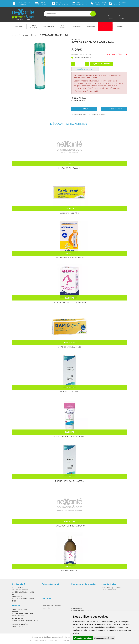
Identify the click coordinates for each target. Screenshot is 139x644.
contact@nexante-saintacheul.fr (25, 620)
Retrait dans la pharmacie (111, 587)
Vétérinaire (91, 26)
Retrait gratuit (21, 3)
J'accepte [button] (78, 638)
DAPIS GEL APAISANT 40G (69, 347)
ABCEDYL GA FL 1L (69, 570)
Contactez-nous (78, 608)
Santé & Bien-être (34, 26)
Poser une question (20, 624)
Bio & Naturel (62, 26)
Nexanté (40, 640)
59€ (40, 3)
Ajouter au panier (101, 64)
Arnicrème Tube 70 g (69, 213)
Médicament (19, 26)
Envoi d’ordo (60, 3)
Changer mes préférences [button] (104, 638)
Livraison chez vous (108, 590)
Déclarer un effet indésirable (87, 91)
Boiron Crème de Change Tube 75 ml (70, 436)
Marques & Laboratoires (51, 606)
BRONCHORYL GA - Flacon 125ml (70, 481)
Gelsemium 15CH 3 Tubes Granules (70, 258)
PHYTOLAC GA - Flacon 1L (70, 168)
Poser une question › (114, 109)
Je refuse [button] (88, 638)
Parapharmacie (48, 26)
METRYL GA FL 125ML (70, 392)
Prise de (79, 3)
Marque (25, 35)
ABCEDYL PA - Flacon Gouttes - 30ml (70, 302)
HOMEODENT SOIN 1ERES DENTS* (70, 526)
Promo (105, 26)
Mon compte (17, 626)
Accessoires (77, 26)
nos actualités (118, 3)
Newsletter (46, 608)
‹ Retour (84, 109)
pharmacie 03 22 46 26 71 (98, 3)
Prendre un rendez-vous (81, 610)
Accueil (15, 35)
